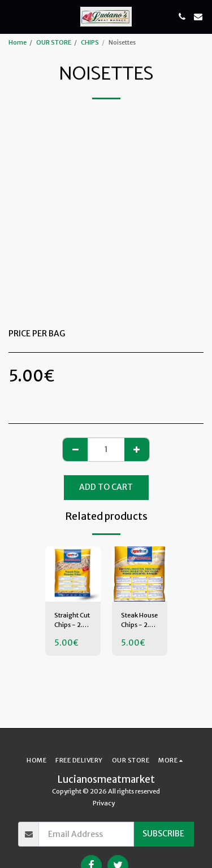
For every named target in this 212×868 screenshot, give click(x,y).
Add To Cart (106, 487)
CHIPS (90, 42)
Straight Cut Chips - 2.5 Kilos (72, 621)
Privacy (104, 803)
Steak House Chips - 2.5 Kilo (139, 621)
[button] (12, 16)
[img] (73, 574)
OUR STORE (54, 42)
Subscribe (163, 834)
